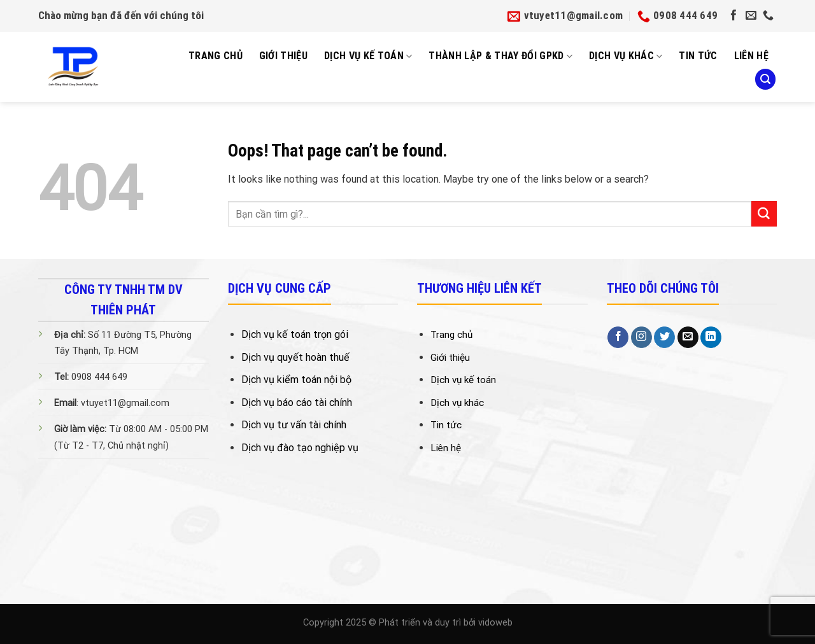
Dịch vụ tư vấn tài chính (294, 425)
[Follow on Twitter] (664, 337)
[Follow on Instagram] (641, 337)
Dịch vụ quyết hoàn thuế (295, 357)
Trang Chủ (216, 56)
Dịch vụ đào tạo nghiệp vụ (300, 448)
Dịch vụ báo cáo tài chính (297, 402)
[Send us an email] (751, 16)
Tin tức (698, 56)
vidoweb (495, 623)
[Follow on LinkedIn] (711, 337)
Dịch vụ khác (626, 56)
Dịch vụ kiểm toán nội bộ (296, 380)
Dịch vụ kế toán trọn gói (295, 334)
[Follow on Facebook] (734, 16)
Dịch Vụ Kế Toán (368, 56)
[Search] (765, 79)
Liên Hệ (751, 56)
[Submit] (764, 214)
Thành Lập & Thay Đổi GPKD (500, 56)
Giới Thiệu (283, 56)
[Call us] (768, 16)
